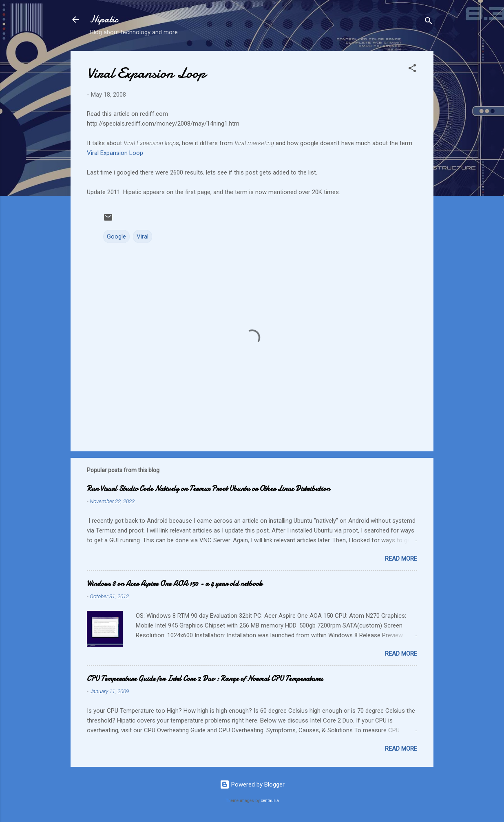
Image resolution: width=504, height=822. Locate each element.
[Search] (429, 22)
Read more (401, 559)
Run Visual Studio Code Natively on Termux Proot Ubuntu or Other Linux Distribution (208, 489)
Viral (143, 236)
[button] (412, 70)
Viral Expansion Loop (115, 153)
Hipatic (104, 19)
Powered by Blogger (252, 784)
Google (116, 236)
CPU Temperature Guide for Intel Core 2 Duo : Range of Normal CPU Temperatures (205, 679)
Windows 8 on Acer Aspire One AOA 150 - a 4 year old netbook (175, 584)
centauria (270, 801)
